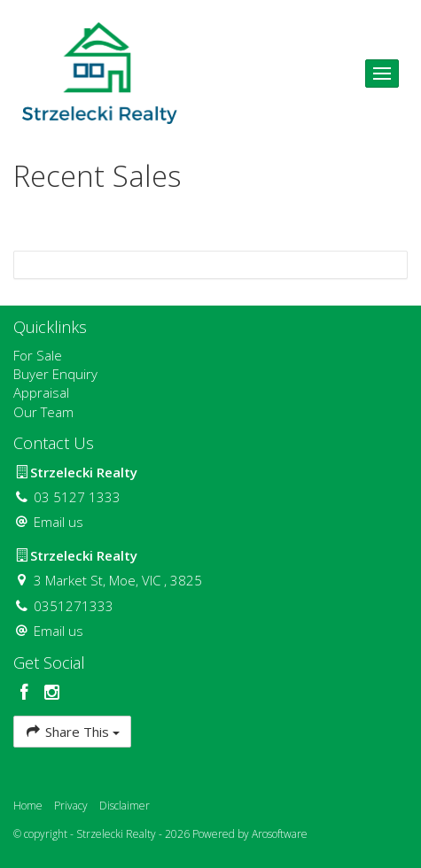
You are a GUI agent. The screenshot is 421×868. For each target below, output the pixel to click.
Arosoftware (280, 834)
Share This (72, 731)
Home (28, 806)
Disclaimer (125, 806)
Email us (58, 522)
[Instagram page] (52, 693)
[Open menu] (382, 74)
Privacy (71, 806)
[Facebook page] (27, 693)
